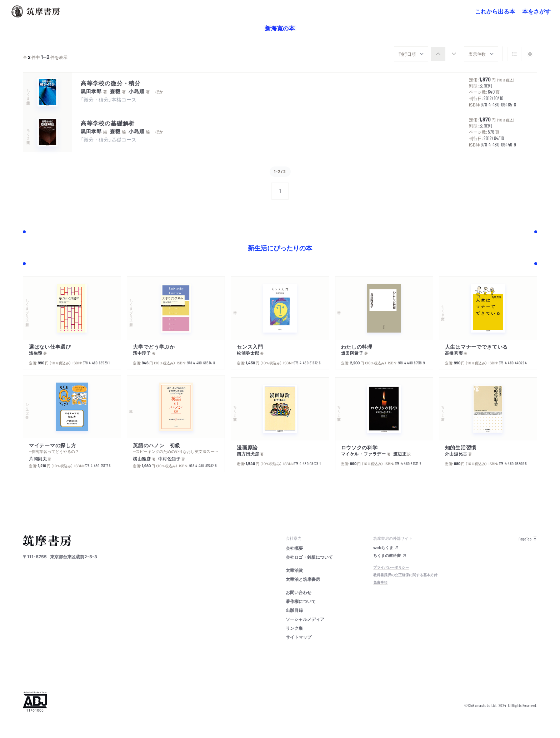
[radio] (438, 54)
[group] (446, 54)
